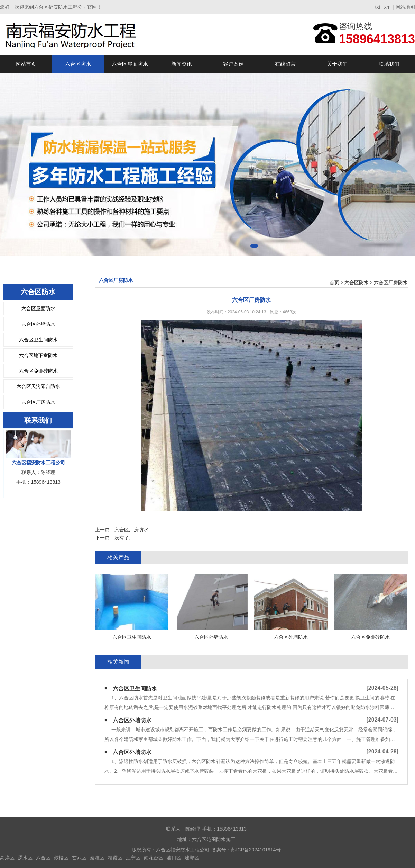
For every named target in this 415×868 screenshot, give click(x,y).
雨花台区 (154, 858)
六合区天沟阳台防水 (38, 386)
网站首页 (26, 64)
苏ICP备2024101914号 (256, 850)
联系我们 (389, 64)
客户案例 (233, 64)
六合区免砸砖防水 (38, 371)
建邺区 (192, 858)
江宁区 (133, 858)
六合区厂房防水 (38, 402)
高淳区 (7, 858)
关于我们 (337, 64)
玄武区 (79, 858)
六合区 (43, 858)
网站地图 (405, 7)
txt (378, 7)
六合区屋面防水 (130, 64)
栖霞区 (115, 858)
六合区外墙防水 (38, 324)
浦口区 (174, 858)
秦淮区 (97, 858)
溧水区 (25, 858)
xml (388, 7)
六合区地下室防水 (38, 355)
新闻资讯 (182, 64)
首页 (334, 283)
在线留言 (285, 64)
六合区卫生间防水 (38, 340)
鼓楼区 (61, 858)
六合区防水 (78, 64)
